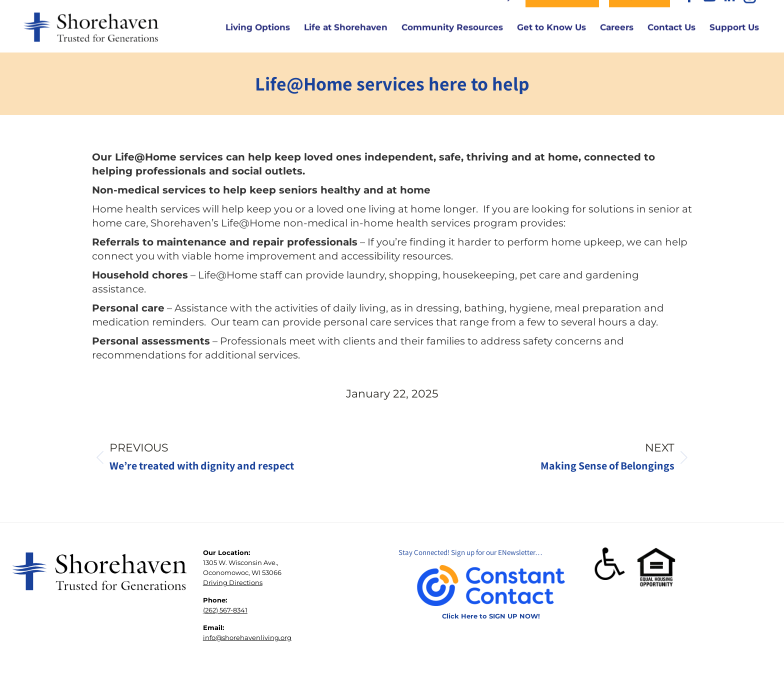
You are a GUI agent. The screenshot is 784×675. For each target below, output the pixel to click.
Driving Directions (233, 607)
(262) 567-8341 (225, 635)
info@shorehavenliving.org (247, 662)
